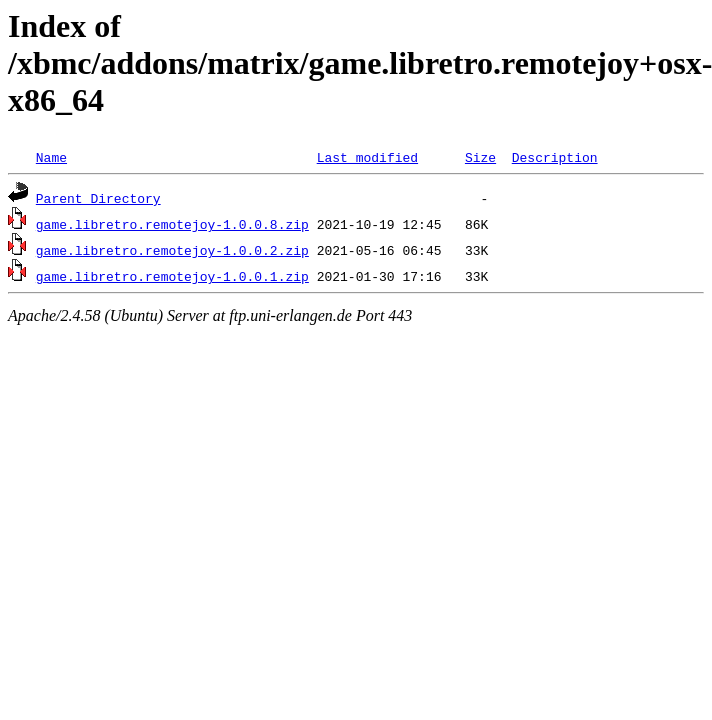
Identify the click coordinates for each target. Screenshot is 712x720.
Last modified (367, 157)
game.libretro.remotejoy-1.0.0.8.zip (172, 224)
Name (51, 157)
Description (555, 157)
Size (480, 157)
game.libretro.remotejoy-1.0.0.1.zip (172, 276)
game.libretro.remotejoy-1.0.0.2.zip (172, 250)
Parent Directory (98, 198)
